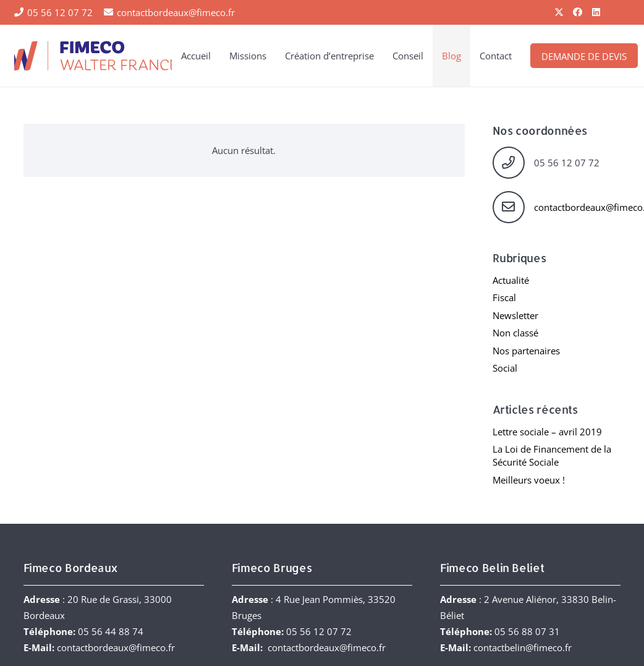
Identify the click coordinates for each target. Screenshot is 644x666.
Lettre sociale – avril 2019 (547, 432)
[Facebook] (578, 12)
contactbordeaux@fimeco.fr (116, 647)
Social (505, 368)
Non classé (515, 333)
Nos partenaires (526, 351)
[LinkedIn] (596, 12)
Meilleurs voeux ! (529, 480)
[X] (559, 12)
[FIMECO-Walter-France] (93, 56)
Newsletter (515, 315)
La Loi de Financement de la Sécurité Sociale (552, 455)
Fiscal (504, 297)
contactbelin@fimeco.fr (523, 647)
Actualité (511, 280)
